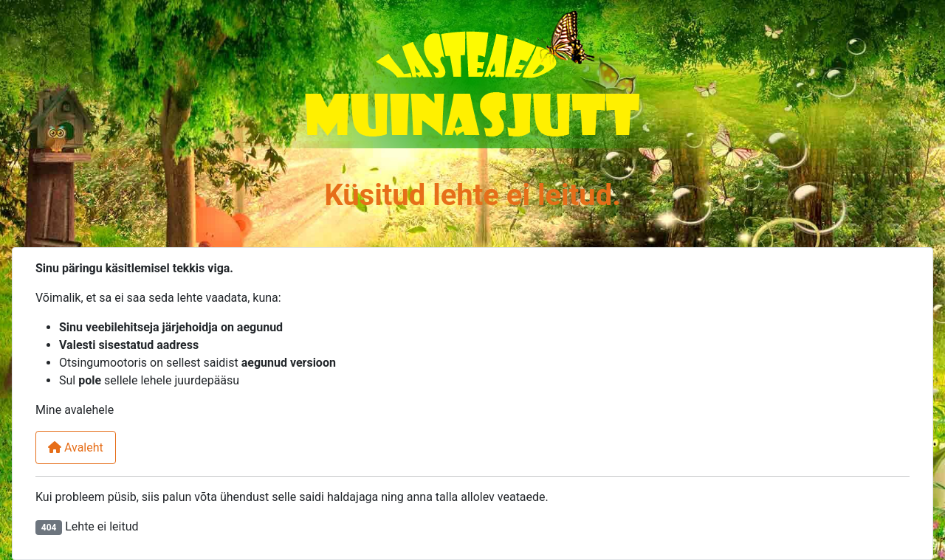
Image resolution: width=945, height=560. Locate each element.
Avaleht (76, 447)
